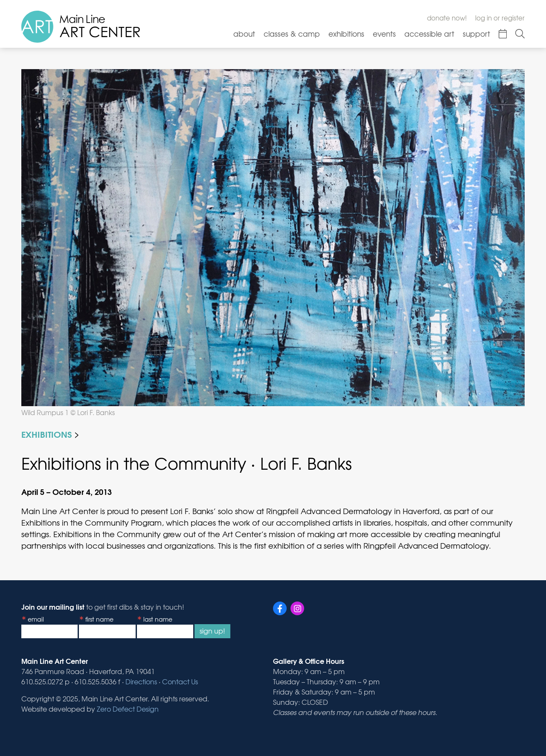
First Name (99, 619)
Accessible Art (429, 33)
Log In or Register (500, 18)
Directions (141, 681)
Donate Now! (447, 18)
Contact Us (180, 681)
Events (384, 33)
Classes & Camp (292, 33)
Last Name (158, 619)
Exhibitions (346, 33)
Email (36, 619)
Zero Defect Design (128, 709)
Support (476, 33)
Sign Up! (212, 631)
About (244, 33)
